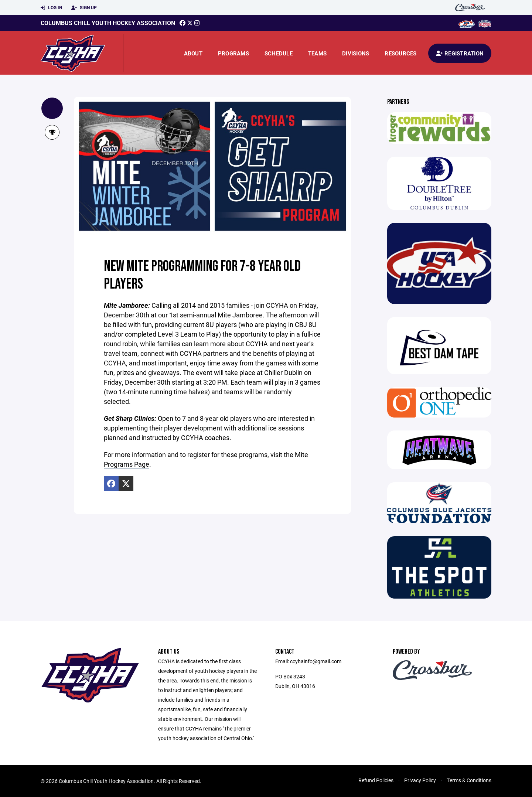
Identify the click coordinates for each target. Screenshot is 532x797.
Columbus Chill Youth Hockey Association (108, 23)
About (193, 53)
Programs (233, 53)
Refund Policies (376, 780)
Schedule (279, 53)
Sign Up (84, 8)
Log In (51, 8)
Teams (317, 53)
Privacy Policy (420, 780)
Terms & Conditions (469, 780)
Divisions (356, 53)
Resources (400, 53)
